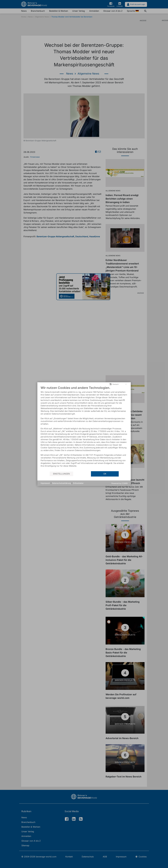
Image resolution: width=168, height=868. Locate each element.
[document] (84, 428)
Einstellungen (61, 474)
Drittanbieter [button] (78, 483)
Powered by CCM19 (119, 483)
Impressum (45, 483)
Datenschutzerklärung (61, 483)
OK (105, 474)
